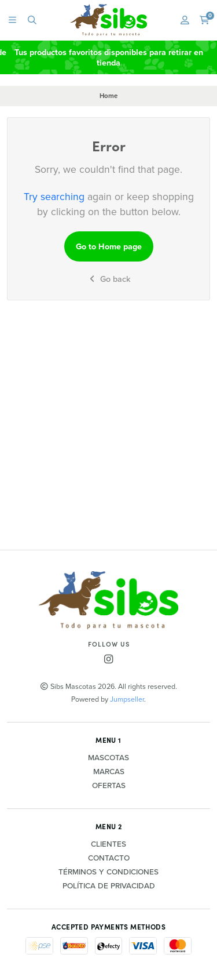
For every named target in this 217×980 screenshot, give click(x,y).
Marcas (109, 772)
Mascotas (108, 758)
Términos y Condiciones (108, 872)
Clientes (108, 844)
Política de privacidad (109, 886)
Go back (109, 279)
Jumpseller (127, 699)
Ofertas (109, 786)
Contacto (109, 858)
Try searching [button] (54, 197)
